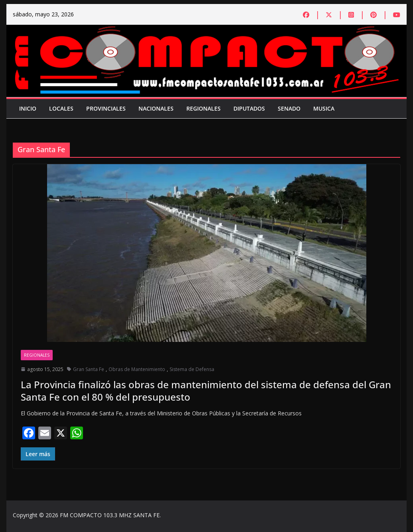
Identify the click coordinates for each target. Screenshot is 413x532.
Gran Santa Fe (89, 369)
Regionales (204, 108)
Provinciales (106, 108)
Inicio (28, 108)
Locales (61, 108)
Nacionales (156, 108)
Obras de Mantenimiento (137, 369)
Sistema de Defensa (192, 369)
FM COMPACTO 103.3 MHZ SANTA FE (110, 515)
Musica (324, 108)
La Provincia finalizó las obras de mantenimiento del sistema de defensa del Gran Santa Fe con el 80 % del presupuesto (206, 391)
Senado (289, 108)
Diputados (249, 108)
